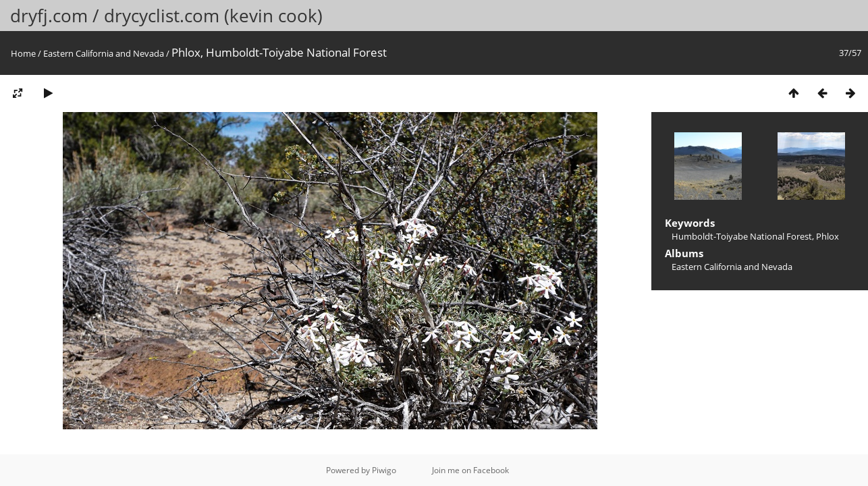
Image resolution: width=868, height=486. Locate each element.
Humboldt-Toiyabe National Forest (742, 236)
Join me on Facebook (470, 470)
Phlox (828, 236)
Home (23, 53)
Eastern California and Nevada (104, 53)
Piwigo (384, 470)
